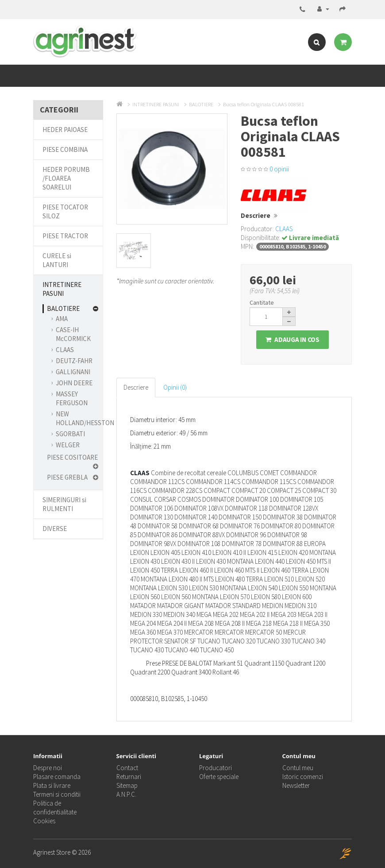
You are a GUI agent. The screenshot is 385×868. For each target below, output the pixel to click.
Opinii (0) (175, 387)
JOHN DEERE (74, 383)
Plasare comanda (57, 777)
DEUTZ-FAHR (74, 361)
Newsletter (296, 785)
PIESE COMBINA (65, 149)
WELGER (68, 445)
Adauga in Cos (293, 339)
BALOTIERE (63, 308)
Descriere (136, 387)
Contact (127, 768)
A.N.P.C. (126, 794)
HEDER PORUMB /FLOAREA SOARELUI (66, 178)
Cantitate (262, 302)
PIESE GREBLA (67, 477)
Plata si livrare (52, 785)
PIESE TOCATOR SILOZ (65, 211)
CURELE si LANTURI (57, 260)
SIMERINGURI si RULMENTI (64, 504)
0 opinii (279, 169)
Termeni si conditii (57, 794)
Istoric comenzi (303, 777)
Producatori (216, 768)
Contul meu (298, 768)
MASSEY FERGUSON (72, 398)
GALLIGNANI (73, 372)
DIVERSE (55, 529)
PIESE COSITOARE (72, 457)
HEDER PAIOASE (65, 130)
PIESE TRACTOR (65, 236)
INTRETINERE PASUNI (62, 289)
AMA (62, 319)
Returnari (129, 777)
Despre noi (48, 768)
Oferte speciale (219, 777)
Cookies (44, 821)
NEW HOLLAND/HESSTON (85, 418)
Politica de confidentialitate (55, 808)
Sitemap (127, 785)
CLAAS (65, 350)
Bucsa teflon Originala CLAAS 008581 (264, 104)
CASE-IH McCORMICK (73, 334)
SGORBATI (70, 434)
